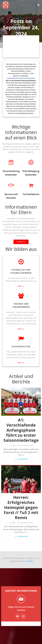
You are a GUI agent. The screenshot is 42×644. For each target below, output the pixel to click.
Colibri (30, 561)
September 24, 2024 (25, 445)
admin (12, 445)
